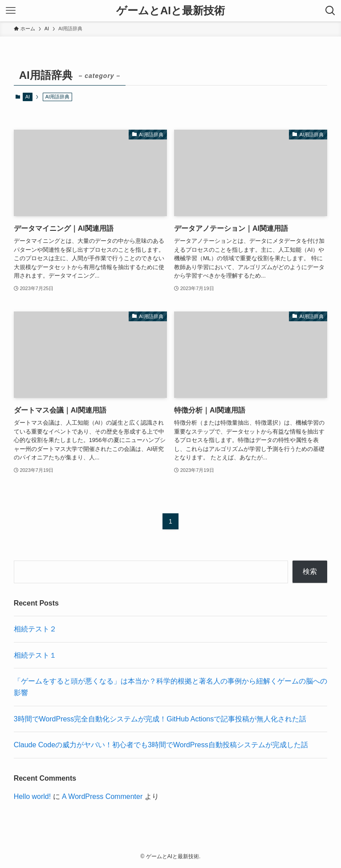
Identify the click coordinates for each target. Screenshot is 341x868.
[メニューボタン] (11, 11)
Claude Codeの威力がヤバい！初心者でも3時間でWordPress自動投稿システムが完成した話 (161, 745)
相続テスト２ (35, 629)
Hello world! (32, 796)
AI (28, 97)
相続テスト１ (35, 655)
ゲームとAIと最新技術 (170, 11)
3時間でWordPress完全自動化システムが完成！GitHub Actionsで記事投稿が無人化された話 (160, 719)
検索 (310, 571)
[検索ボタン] (330, 11)
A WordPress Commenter (102, 796)
